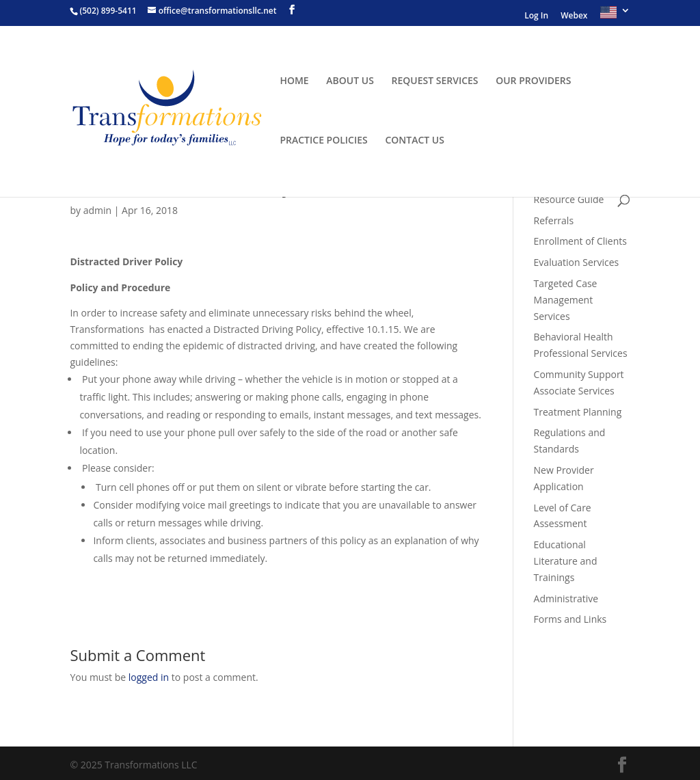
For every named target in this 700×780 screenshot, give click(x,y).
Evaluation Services (577, 262)
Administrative (566, 599)
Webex (574, 16)
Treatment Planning (578, 412)
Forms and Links (570, 619)
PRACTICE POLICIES (323, 141)
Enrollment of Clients (580, 241)
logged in (149, 677)
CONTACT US (415, 141)
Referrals (554, 220)
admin (97, 210)
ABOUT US (350, 81)
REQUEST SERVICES (435, 81)
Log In (536, 16)
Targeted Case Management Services (566, 300)
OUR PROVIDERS (533, 81)
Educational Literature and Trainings (566, 561)
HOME (294, 81)
